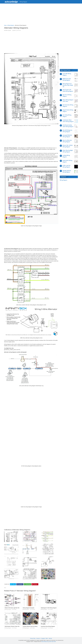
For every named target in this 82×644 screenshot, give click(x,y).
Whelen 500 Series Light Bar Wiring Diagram (15, 608)
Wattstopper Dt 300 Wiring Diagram (49, 608)
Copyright (43, 638)
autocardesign (11, 2)
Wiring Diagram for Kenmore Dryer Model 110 (68, 85)
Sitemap (50, 638)
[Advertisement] (41, 15)
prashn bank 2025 (52, 642)
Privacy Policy (33, 638)
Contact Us (38, 638)
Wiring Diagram (23, 2)
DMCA (47, 638)
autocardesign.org (45, 642)
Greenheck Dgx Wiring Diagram (48, 626)
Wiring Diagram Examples (28, 608)
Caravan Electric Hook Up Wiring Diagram (32, 626)
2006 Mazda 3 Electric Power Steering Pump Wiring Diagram (18, 626)
